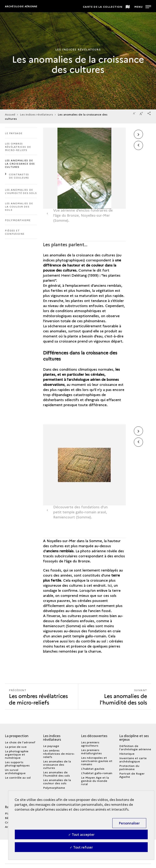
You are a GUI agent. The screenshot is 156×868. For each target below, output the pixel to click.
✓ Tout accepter (81, 834)
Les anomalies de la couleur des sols (19, 206)
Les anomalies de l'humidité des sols (21, 191)
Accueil (10, 114)
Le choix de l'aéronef (20, 742)
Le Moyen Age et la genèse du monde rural (95, 781)
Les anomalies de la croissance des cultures (20, 163)
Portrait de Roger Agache (132, 775)
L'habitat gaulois (93, 768)
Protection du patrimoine (129, 767)
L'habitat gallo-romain (97, 773)
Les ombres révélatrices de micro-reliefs (18, 147)
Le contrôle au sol (18, 777)
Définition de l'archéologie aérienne (135, 747)
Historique (127, 753)
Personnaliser (129, 823)
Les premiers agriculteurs (90, 744)
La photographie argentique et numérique (17, 754)
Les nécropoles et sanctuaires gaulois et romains (97, 761)
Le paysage (14, 133)
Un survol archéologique (15, 771)
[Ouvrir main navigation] (143, 6)
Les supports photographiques (17, 764)
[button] (149, 113)
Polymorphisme (18, 220)
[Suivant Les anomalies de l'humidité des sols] (115, 697)
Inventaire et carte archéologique (133, 760)
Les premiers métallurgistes (91, 751)
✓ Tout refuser (81, 847)
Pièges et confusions (15, 232)
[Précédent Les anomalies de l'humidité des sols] (41, 697)
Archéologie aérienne (21, 6)
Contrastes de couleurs (19, 176)
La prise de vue (16, 747)
